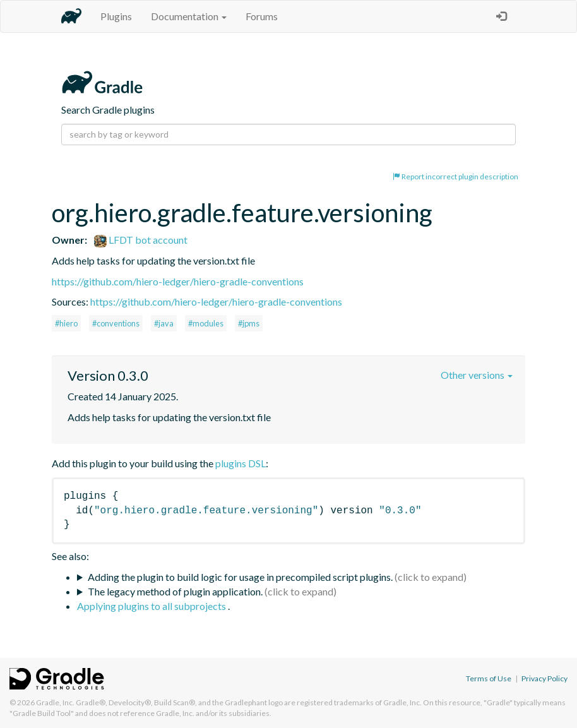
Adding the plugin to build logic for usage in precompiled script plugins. (240, 577)
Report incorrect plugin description (455, 176)
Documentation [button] (189, 16)
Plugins (116, 16)
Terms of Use (489, 678)
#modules (206, 323)
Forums (262, 16)
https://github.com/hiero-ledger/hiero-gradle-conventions (178, 281)
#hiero (66, 323)
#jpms (249, 323)
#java (164, 323)
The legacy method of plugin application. (175, 591)
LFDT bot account (141, 240)
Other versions (477, 375)
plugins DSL (241, 463)
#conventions (116, 323)
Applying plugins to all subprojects (152, 606)
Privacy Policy (544, 678)
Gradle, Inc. (55, 702)
